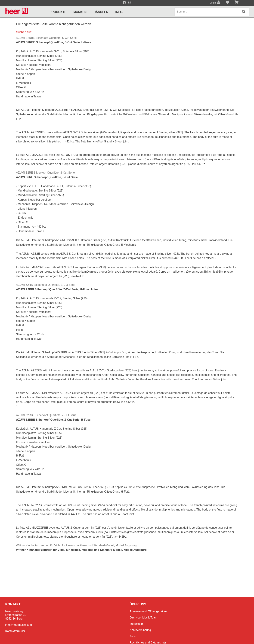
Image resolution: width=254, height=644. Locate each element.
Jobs (133, 636)
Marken (80, 12)
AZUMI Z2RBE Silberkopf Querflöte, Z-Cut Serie (46, 415)
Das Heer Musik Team (143, 618)
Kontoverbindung (140, 630)
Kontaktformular (15, 631)
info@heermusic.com (19, 625)
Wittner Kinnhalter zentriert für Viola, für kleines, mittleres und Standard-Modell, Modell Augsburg (76, 545)
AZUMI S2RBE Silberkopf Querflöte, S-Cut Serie (46, 38)
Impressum (137, 624)
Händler (101, 12)
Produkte (58, 12)
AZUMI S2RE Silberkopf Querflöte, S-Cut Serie (45, 173)
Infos (120, 12)
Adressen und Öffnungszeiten (148, 611)
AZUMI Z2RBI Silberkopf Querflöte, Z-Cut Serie (46, 285)
